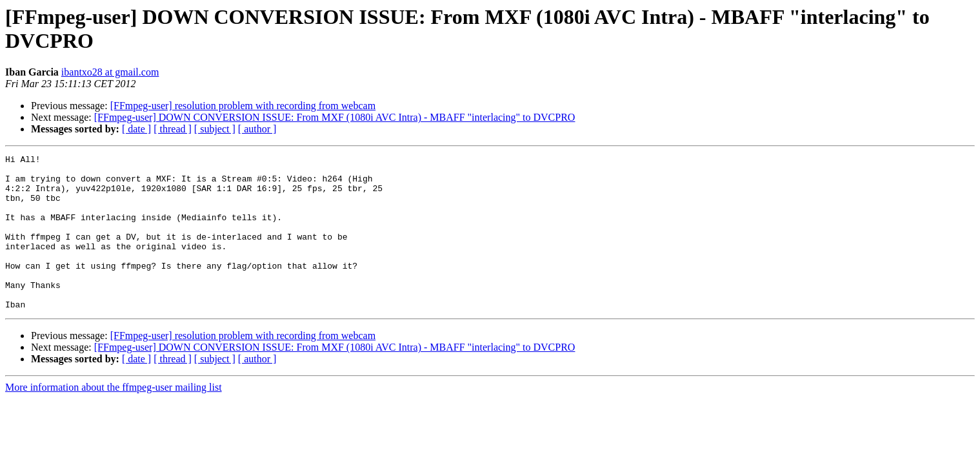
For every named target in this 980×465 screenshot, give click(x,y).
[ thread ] (173, 129)
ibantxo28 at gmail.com (110, 72)
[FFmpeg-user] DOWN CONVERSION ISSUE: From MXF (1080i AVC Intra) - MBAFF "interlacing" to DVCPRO (335, 117)
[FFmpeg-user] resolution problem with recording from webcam (243, 106)
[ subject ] (215, 129)
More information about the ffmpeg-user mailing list (114, 418)
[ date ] (136, 129)
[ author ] (257, 129)
